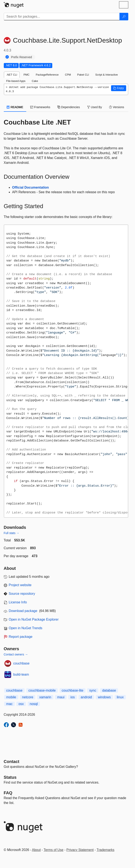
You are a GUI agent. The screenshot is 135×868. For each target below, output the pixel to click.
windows (104, 697)
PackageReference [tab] (47, 75)
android (86, 697)
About (36, 850)
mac (9, 704)
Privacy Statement (80, 850)
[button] (119, 88)
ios (72, 697)
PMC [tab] (26, 75)
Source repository (22, 594)
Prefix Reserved (22, 57)
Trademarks (106, 850)
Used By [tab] (95, 107)
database (109, 690)
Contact (12, 762)
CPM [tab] (68, 75)
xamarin (45, 697)
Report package (21, 637)
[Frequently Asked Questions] (8, 793)
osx (21, 704)
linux (120, 697)
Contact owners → (16, 654)
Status (10, 777)
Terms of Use (54, 850)
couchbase (21, 663)
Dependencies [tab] (69, 107)
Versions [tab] (117, 107)
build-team (21, 674)
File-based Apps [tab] (16, 81)
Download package (23, 611)
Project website (20, 585)
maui (61, 697)
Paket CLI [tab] (83, 75)
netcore (28, 697)
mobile (11, 697)
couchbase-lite (73, 690)
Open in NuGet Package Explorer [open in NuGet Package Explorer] (34, 619)
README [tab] (15, 107)
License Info (18, 602)
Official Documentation (31, 187)
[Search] (124, 17)
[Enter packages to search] (62, 17)
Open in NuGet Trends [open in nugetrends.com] (26, 628)
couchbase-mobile (42, 690)
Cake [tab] (35, 81)
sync (93, 690)
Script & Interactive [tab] (107, 75)
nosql (34, 704)
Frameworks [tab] (40, 107)
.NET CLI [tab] (12, 75)
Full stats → (12, 533)
